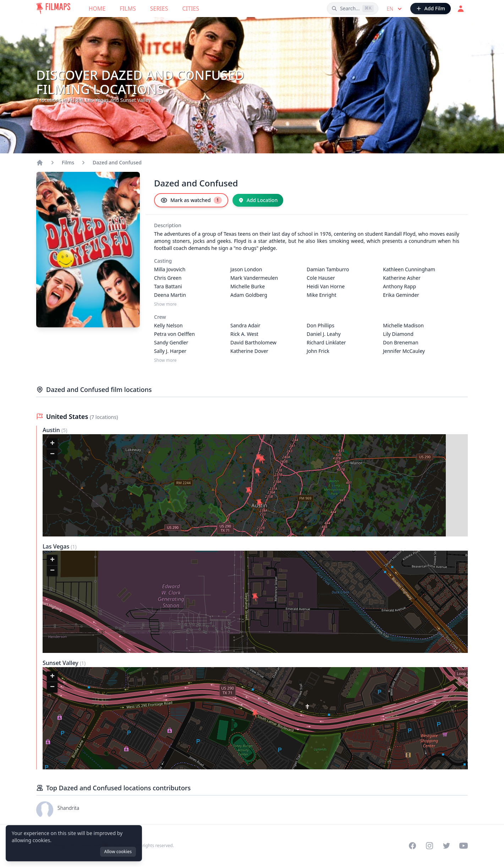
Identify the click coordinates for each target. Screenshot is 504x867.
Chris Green (168, 278)
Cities (191, 9)
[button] (258, 472)
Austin (52, 430)
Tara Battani (168, 286)
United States (68, 416)
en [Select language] (395, 9)
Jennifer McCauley (404, 351)
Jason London (246, 269)
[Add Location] (258, 200)
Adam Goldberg (249, 295)
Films (128, 9)
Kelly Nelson (168, 325)
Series (159, 9)
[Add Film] (431, 9)
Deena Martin (170, 295)
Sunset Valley (61, 663)
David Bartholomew (253, 342)
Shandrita (68, 808)
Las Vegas (57, 546)
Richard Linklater (326, 342)
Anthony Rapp (399, 286)
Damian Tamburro (328, 269)
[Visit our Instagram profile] (429, 846)
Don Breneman (401, 342)
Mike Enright (321, 295)
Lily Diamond (398, 334)
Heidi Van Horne (326, 286)
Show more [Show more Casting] (165, 304)
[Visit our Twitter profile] (447, 846)
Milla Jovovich (170, 269)
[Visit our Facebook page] (412, 846)
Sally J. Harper (170, 351)
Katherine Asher (402, 278)
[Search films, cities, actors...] (353, 9)
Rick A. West (244, 334)
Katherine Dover (249, 351)
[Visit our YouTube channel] (464, 846)
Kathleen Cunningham (409, 269)
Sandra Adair (245, 325)
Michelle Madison (403, 325)
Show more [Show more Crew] (165, 360)
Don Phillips (321, 325)
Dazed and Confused (117, 162)
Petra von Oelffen (174, 334)
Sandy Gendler (171, 342)
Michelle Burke (248, 286)
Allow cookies (118, 852)
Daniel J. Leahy (324, 334)
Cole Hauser (321, 278)
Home (97, 9)
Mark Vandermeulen (254, 278)
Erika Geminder (401, 295)
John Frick (318, 351)
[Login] (461, 9)
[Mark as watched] (191, 200)
